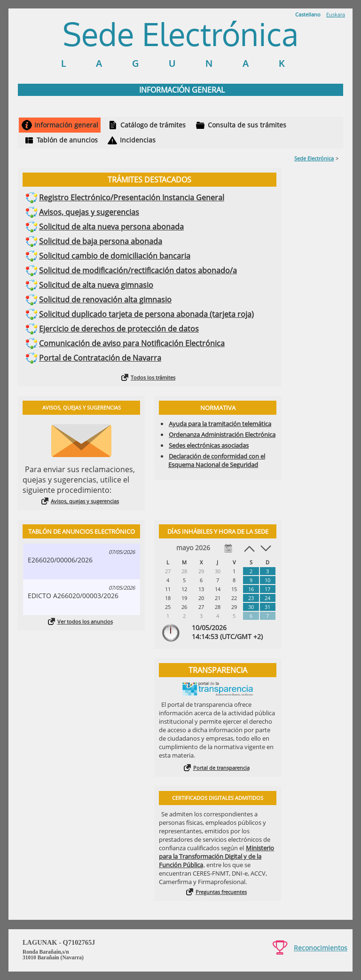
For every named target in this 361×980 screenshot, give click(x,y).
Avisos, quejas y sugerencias (89, 212)
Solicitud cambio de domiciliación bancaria (115, 256)
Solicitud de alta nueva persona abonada (111, 227)
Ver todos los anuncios (85, 621)
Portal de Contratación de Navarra (100, 358)
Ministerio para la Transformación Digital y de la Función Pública (216, 856)
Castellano (308, 14)
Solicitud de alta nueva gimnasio (96, 285)
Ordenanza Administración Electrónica (222, 435)
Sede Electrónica (314, 158)
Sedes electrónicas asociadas (209, 445)
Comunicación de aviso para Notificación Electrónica (132, 343)
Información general (66, 125)
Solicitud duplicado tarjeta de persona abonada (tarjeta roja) (146, 314)
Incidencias (138, 140)
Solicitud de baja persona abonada (101, 241)
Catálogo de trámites (153, 125)
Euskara (336, 14)
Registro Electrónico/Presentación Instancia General (132, 198)
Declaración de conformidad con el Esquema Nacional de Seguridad (217, 460)
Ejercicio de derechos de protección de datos (119, 329)
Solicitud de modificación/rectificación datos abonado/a (138, 270)
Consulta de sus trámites (247, 125)
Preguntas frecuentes (221, 892)
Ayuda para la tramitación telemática (220, 424)
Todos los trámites (153, 377)
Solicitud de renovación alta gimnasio (105, 300)
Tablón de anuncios (67, 140)
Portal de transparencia (221, 768)
